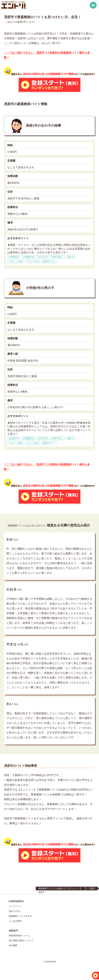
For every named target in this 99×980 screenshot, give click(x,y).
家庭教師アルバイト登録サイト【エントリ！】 (60, 888)
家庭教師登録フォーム (19, 936)
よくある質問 (15, 921)
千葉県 (92, 888)
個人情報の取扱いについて (21, 940)
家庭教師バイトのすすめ (20, 916)
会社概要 (13, 945)
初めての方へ (15, 911)
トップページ (15, 906)
